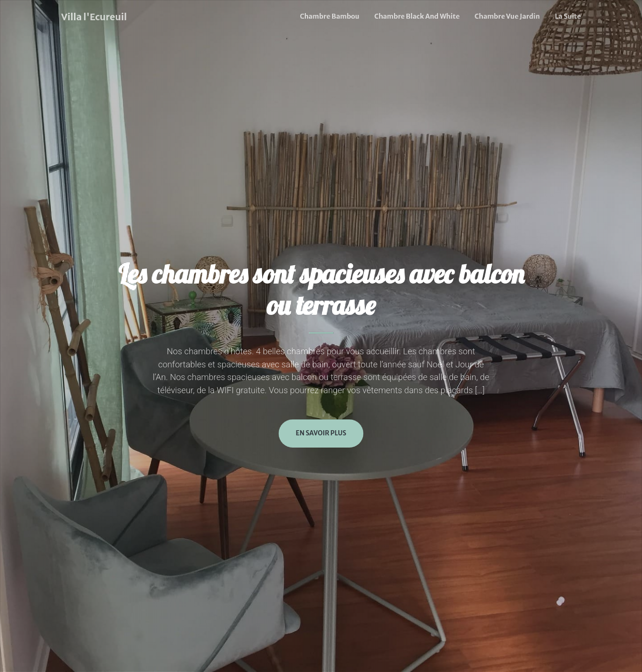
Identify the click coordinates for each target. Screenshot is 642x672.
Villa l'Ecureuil (94, 17)
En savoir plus (321, 433)
